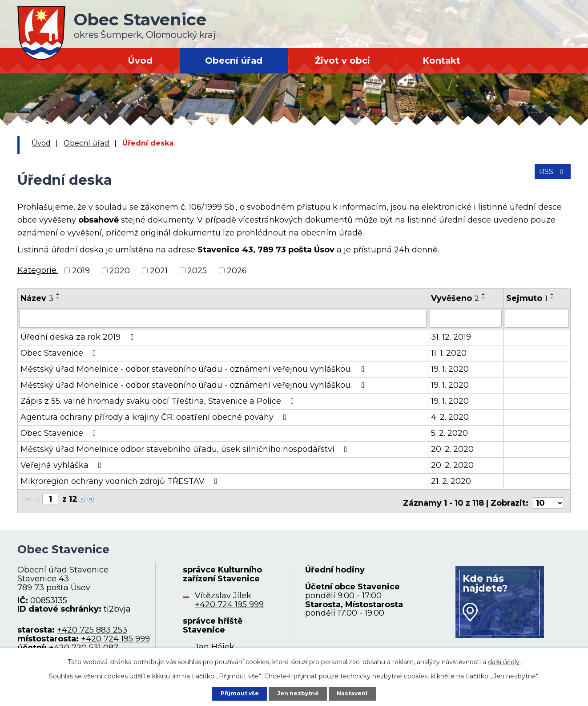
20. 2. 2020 (452, 448)
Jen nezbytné (298, 692)
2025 (197, 270)
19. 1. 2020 (450, 368)
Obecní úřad (234, 61)
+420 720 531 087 (84, 643)
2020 (120, 270)
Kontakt (441, 61)
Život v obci (342, 61)
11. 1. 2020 (449, 352)
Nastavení (359, 692)
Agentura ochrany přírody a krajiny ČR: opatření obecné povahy (155, 416)
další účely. (504, 660)
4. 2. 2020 (450, 416)
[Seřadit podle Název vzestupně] (58, 294)
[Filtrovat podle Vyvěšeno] (466, 318)
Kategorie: (38, 270)
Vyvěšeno (455, 298)
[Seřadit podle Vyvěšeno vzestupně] (484, 294)
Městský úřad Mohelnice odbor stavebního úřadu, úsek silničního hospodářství (186, 448)
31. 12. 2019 (451, 336)
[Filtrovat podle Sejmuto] (537, 318)
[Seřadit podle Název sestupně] (58, 298)
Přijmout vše (234, 692)
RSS (551, 176)
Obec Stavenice (60, 352)
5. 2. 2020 (449, 432)
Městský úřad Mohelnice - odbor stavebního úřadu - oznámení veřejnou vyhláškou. (194, 368)
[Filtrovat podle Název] (223, 318)
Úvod (140, 61)
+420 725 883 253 (92, 626)
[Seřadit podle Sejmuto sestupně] (552, 298)
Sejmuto (527, 298)
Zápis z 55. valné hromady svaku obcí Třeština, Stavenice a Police (159, 400)
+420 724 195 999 (115, 634)
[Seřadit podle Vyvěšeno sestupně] (484, 298)
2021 (159, 270)
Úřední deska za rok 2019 (79, 336)
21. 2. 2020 (451, 480)
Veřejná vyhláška (63, 464)
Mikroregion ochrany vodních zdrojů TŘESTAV (121, 480)
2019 (81, 270)
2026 (237, 270)
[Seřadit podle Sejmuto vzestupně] (552, 294)
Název (37, 298)
